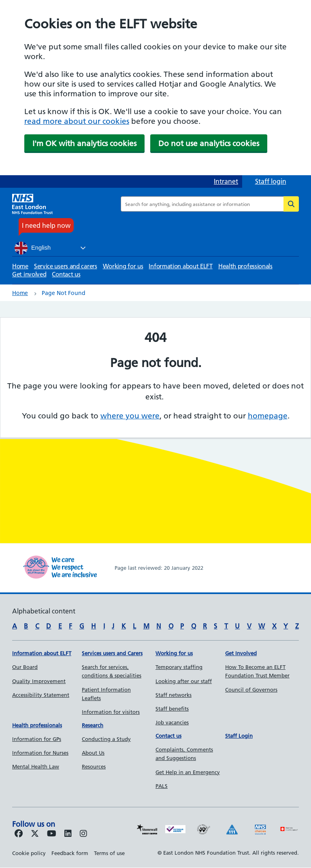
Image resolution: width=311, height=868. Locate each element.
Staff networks (174, 695)
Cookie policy (29, 853)
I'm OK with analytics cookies (84, 143)
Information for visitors (111, 712)
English (33, 248)
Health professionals (245, 266)
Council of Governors (251, 690)
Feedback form (70, 853)
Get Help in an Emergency (188, 772)
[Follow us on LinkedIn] (68, 834)
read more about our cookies (77, 121)
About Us (93, 753)
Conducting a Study (106, 739)
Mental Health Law (36, 766)
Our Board (25, 667)
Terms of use (109, 853)
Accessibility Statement (41, 695)
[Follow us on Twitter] (35, 834)
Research (93, 725)
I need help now (46, 225)
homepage (268, 416)
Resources (94, 766)
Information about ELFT (180, 266)
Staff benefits (172, 709)
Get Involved (241, 653)
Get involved (29, 274)
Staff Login (239, 736)
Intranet (226, 181)
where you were (130, 416)
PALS (162, 786)
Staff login (271, 181)
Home (20, 266)
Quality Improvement (39, 681)
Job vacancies (172, 722)
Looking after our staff (184, 681)
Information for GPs (37, 739)
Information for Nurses (40, 753)
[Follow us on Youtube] (52, 834)
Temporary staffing (179, 667)
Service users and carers (66, 266)
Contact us (66, 274)
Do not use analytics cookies (209, 143)
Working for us (123, 266)
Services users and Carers (112, 653)
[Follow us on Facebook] (19, 834)
